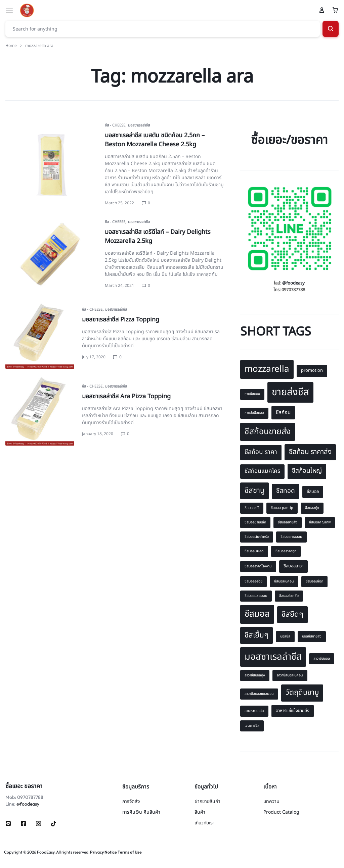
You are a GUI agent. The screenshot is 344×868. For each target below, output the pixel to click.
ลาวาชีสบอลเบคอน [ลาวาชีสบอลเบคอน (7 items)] (290, 675)
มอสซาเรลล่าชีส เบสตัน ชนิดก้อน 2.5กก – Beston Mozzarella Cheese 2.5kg (155, 140)
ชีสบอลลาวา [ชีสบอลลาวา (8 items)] (293, 566)
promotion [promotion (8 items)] (312, 370)
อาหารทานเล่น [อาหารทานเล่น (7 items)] (254, 711)
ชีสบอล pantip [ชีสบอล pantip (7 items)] (282, 508)
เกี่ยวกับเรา (205, 823)
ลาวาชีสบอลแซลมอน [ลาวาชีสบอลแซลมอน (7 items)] (259, 694)
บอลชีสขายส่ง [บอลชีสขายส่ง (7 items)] (312, 636)
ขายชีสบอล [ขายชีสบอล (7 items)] (252, 394)
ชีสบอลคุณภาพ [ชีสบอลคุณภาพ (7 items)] (320, 522)
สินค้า (200, 812)
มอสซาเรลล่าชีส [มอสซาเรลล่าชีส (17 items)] (273, 657)
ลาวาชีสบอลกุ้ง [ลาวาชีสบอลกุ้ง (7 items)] (255, 675)
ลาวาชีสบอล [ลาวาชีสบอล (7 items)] (322, 659)
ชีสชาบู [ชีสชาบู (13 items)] (254, 491)
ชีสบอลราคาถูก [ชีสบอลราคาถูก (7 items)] (286, 551)
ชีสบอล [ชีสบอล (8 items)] (313, 492)
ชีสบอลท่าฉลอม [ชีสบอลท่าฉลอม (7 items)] (291, 537)
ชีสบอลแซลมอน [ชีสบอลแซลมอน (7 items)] (256, 596)
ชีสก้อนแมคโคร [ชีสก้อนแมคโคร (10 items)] (262, 471)
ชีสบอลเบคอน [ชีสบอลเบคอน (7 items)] (284, 581)
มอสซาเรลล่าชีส (139, 125)
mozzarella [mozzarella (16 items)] (267, 369)
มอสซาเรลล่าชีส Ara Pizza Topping (126, 396)
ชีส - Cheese (115, 125)
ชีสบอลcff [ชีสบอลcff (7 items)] (252, 508)
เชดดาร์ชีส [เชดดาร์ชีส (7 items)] (252, 726)
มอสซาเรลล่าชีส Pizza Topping (121, 320)
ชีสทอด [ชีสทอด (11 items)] (286, 491)
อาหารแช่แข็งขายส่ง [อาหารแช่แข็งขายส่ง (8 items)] (293, 711)
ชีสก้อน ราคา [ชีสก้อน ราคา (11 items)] (261, 452)
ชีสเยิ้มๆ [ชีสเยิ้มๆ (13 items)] (256, 635)
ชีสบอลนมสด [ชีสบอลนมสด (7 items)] (254, 551)
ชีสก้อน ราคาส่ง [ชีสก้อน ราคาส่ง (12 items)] (310, 452)
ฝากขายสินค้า (207, 802)
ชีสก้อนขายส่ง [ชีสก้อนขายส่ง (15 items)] (268, 432)
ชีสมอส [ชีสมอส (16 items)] (257, 614)
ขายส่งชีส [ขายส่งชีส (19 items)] (290, 392)
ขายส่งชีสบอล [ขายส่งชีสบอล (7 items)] (254, 413)
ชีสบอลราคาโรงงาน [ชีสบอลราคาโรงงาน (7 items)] (258, 566)
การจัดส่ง (131, 802)
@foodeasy (293, 283)
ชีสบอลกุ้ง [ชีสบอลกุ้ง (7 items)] (312, 508)
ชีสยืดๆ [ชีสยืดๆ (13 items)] (292, 614)
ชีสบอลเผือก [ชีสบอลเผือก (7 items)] (314, 581)
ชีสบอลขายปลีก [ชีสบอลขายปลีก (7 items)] (255, 522)
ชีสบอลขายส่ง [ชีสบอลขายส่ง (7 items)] (288, 522)
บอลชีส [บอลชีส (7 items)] (285, 636)
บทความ (271, 802)
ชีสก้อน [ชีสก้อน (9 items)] (283, 413)
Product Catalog (281, 812)
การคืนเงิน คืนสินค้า (141, 812)
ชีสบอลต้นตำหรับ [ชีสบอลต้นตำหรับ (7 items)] (257, 537)
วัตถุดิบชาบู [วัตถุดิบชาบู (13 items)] (302, 693)
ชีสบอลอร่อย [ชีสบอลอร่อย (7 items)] (253, 581)
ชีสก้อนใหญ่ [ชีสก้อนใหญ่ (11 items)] (307, 471)
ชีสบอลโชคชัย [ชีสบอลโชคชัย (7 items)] (289, 596)
